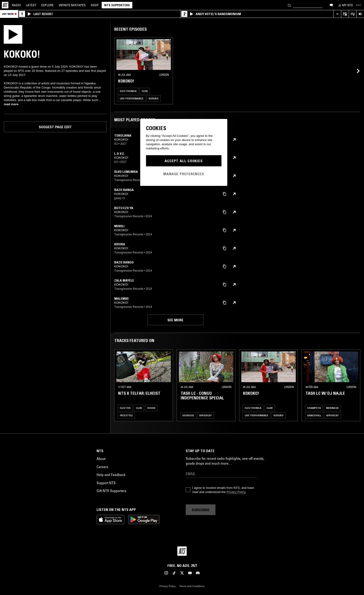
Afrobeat (206, 415)
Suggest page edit (55, 127)
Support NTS (106, 483)
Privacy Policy (236, 492)
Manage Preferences (184, 174)
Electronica (128, 91)
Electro (125, 408)
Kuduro (154, 98)
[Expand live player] (337, 14)
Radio (16, 5)
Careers (102, 467)
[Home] (5, 5)
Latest (31, 5)
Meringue (332, 408)
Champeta (314, 408)
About (101, 459)
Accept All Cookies (184, 161)
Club (145, 91)
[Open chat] (331, 5)
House (151, 408)
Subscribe (201, 510)
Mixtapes (72, 5)
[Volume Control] (360, 14)
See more (175, 320)
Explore (47, 5)
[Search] (289, 5)
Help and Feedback (111, 475)
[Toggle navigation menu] (358, 5)
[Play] (13, 34)
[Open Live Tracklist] (353, 14)
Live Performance (132, 98)
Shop (95, 5)
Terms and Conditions (192, 586)
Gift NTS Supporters (111, 491)
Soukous (188, 415)
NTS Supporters (117, 5)
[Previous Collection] (355, 385)
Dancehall (314, 415)
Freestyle (126, 415)
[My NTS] (345, 5)
